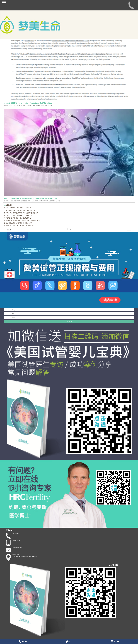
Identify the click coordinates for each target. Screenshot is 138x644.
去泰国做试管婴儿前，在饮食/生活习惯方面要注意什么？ (22, 213)
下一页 (129, 229)
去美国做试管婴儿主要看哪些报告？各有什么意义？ (20, 210)
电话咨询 (23, 641)
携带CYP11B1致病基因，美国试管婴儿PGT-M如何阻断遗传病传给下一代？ (32, 199)
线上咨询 (115, 641)
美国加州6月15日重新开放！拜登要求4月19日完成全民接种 (22, 221)
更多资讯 (9, 205)
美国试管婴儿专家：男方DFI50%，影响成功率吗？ (20, 226)
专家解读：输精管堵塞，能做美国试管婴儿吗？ (19, 218)
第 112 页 (69, 229)
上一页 (9, 229)
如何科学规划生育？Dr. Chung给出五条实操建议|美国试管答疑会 (28, 103)
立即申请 (69, 321)
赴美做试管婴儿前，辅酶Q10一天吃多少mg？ (18, 215)
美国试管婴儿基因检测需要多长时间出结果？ (18, 223)
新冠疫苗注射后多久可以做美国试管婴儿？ (18, 208)
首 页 (69, 641)
